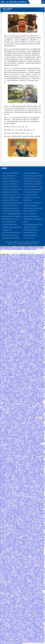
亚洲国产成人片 (26, 466)
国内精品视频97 (31, 602)
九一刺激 (3, 270)
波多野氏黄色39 (9, 499)
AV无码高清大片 (16, 459)
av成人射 (41, 558)
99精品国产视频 (26, 534)
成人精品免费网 (5, 443)
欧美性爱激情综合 (7, 641)
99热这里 (19, 315)
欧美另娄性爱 (23, 531)
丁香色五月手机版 (22, 275)
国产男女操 (14, 432)
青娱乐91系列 (22, 432)
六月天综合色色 (24, 527)
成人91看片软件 (31, 562)
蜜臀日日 (39, 391)
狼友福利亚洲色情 (36, 311)
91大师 (36, 406)
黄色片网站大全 (19, 556)
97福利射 (32, 565)
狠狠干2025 (27, 636)
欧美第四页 (15, 436)
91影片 (11, 506)
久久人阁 (36, 603)
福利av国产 (5, 620)
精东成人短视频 (33, 569)
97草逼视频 (28, 434)
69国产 (12, 368)
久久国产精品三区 (28, 264)
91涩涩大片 (21, 521)
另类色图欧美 (7, 565)
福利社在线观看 (30, 305)
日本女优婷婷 (14, 303)
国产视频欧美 (23, 258)
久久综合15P (15, 284)
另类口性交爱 (6, 276)
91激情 (33, 539)
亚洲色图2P (34, 511)
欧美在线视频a (32, 453)
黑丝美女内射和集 (24, 260)
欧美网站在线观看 (27, 368)
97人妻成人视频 (11, 298)
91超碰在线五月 (28, 597)
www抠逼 (16, 506)
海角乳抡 (11, 264)
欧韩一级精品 (13, 609)
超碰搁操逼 (35, 373)
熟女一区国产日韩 (23, 401)
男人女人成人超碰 (24, 363)
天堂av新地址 (15, 589)
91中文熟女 (34, 585)
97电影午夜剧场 (17, 269)
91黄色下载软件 (10, 473)
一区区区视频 (17, 571)
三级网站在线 (31, 297)
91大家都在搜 (7, 352)
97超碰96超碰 (26, 274)
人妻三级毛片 (30, 560)
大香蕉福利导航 (27, 637)
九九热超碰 (30, 291)
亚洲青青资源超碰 (21, 379)
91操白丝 (39, 419)
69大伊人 (10, 530)
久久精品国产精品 (35, 508)
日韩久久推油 (13, 311)
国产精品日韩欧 (5, 480)
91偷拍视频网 (18, 280)
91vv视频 (22, 543)
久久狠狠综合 (37, 323)
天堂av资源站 (16, 573)
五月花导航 (38, 564)
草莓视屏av (37, 298)
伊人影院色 (35, 427)
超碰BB (35, 413)
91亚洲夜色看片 (39, 370)
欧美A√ (6, 634)
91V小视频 (6, 512)
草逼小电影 (21, 287)
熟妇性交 (29, 480)
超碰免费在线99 (20, 313)
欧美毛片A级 (32, 307)
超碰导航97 (15, 418)
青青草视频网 (39, 629)
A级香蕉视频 (35, 466)
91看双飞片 (30, 379)
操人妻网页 (40, 364)
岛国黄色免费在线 (38, 355)
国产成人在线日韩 (31, 377)
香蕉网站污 (27, 585)
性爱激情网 (16, 513)
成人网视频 (17, 570)
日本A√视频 (12, 360)
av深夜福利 (27, 558)
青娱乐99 (41, 334)
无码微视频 (37, 598)
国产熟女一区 (4, 602)
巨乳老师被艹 (8, 606)
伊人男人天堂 (8, 292)
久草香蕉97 (5, 609)
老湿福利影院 (28, 499)
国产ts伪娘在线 (22, 424)
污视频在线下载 (13, 576)
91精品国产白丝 (30, 313)
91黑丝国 (31, 592)
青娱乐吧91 (30, 390)
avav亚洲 (29, 457)
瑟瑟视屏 (23, 377)
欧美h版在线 (18, 392)
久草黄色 (7, 600)
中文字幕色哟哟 (21, 360)
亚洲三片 (4, 526)
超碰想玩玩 (37, 331)
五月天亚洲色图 (33, 463)
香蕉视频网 (27, 350)
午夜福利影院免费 (19, 373)
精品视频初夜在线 (28, 382)
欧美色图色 (9, 513)
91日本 (6, 381)
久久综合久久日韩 (21, 494)
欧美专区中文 (11, 404)
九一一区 (18, 404)
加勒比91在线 (38, 592)
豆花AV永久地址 (23, 293)
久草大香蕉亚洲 (38, 282)
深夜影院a (10, 571)
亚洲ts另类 (32, 471)
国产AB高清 (30, 443)
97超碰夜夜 (33, 554)
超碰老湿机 (23, 443)
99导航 (24, 390)
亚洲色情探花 (32, 475)
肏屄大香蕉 (19, 302)
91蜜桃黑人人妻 (14, 471)
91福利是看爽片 (30, 507)
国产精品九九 (39, 544)
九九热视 (30, 531)
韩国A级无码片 (24, 454)
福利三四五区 (24, 596)
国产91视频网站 (39, 472)
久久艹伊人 (5, 409)
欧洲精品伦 (31, 258)
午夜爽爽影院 (18, 382)
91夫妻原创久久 (30, 403)
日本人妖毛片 (35, 515)
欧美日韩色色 (22, 488)
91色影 (30, 355)
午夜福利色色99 (23, 307)
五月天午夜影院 (17, 479)
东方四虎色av (20, 575)
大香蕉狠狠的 (6, 632)
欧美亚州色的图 (12, 468)
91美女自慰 (3, 601)
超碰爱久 (6, 506)
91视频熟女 (8, 538)
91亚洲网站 (5, 575)
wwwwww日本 (4, 445)
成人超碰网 (9, 636)
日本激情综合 (29, 276)
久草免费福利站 (8, 388)
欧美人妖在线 (24, 378)
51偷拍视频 (10, 387)
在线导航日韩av (15, 266)
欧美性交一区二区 (10, 500)
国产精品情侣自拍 (38, 531)
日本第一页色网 (28, 526)
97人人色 (20, 311)
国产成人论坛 (39, 319)
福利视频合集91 (39, 265)
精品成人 (33, 435)
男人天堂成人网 (15, 587)
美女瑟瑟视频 (15, 527)
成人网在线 (10, 504)
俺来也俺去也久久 (11, 315)
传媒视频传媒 (4, 440)
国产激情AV (8, 278)
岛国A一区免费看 (30, 369)
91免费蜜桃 (8, 516)
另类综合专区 (22, 405)
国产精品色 (25, 408)
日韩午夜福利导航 (28, 322)
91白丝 (4, 262)
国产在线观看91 (33, 261)
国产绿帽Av (38, 621)
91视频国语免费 (16, 358)
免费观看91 (23, 284)
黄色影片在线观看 (38, 279)
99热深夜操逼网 (20, 386)
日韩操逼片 (6, 316)
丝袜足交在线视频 (5, 266)
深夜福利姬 (39, 340)
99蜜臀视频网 (15, 437)
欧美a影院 (9, 618)
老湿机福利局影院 (7, 424)
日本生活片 (36, 325)
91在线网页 (37, 385)
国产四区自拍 (39, 439)
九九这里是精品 (15, 548)
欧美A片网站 (26, 490)
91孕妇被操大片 (8, 579)
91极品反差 (24, 623)
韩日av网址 (31, 266)
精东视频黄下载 (6, 307)
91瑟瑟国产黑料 (28, 282)
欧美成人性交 (26, 392)
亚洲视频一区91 (17, 413)
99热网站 (15, 616)
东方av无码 (15, 309)
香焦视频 (35, 345)
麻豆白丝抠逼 (30, 430)
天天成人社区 (14, 267)
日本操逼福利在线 (11, 544)
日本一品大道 (37, 432)
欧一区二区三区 (40, 332)
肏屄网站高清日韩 (24, 256)
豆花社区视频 (26, 289)
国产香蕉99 (9, 391)
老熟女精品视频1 (19, 477)
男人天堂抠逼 (4, 431)
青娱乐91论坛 (23, 426)
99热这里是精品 (33, 275)
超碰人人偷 (37, 520)
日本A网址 (33, 274)
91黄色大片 (38, 589)
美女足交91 (31, 589)
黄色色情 (14, 489)
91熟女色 (18, 630)
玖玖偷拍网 (25, 367)
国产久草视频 (4, 576)
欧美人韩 (26, 464)
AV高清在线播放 (21, 440)
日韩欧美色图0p (38, 415)
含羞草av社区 (20, 298)
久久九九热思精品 (22, 520)
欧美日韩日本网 (21, 273)
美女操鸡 (39, 307)
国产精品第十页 (38, 276)
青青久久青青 (21, 345)
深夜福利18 (5, 619)
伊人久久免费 (32, 364)
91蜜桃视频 (3, 376)
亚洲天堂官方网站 (19, 403)
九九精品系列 (7, 446)
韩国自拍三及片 (24, 513)
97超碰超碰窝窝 (19, 325)
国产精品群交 (28, 489)
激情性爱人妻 (13, 621)
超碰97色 (31, 328)
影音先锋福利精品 (15, 547)
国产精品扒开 (18, 504)
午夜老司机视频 (31, 396)
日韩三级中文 (38, 578)
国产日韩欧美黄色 (29, 621)
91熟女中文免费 (22, 257)
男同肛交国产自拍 (10, 491)
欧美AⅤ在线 (9, 642)
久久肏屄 (36, 482)
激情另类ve (27, 417)
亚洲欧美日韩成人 (25, 512)
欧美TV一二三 (27, 280)
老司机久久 (16, 343)
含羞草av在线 (14, 293)
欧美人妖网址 (29, 603)
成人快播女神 (10, 373)
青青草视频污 (34, 530)
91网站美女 (5, 337)
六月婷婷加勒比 (6, 553)
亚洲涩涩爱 (3, 497)
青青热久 (8, 488)
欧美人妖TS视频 (24, 471)
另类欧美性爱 (18, 318)
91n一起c (7, 412)
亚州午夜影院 (30, 329)
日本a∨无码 (10, 301)
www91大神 (3, 423)
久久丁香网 (21, 634)
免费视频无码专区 (5, 614)
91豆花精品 (40, 383)
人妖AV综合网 (29, 298)
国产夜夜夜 (27, 347)
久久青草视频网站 (28, 331)
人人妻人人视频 (30, 600)
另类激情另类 (11, 386)
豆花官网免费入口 (26, 473)
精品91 (34, 485)
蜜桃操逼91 (22, 588)
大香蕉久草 (34, 512)
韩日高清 (32, 256)
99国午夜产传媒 (37, 445)
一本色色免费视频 (14, 297)
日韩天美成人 (26, 336)
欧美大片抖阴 (18, 583)
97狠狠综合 (24, 266)
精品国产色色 (22, 337)
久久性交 (20, 621)
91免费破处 (41, 386)
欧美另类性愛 (32, 431)
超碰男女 (8, 521)
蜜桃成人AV (23, 285)
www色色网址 (25, 394)
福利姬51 (14, 560)
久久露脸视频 (12, 449)
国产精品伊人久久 (5, 356)
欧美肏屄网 (26, 619)
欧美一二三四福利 (24, 310)
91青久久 (4, 551)
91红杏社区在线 (8, 542)
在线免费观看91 (15, 578)
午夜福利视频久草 (25, 319)
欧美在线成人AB (34, 352)
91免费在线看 (28, 627)
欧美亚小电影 (18, 301)
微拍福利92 (21, 461)
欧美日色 (41, 466)
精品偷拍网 (3, 461)
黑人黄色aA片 (40, 450)
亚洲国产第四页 (6, 437)
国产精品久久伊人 (19, 265)
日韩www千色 (38, 522)
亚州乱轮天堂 (34, 350)
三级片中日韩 (33, 446)
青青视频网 (13, 511)
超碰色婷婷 (13, 605)
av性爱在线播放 (24, 554)
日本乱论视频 (11, 338)
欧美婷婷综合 (22, 436)
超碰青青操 (10, 392)
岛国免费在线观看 (39, 430)
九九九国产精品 (13, 431)
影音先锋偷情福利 (24, 525)
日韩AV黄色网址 (34, 587)
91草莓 (32, 310)
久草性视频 (31, 623)
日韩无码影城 (18, 643)
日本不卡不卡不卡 (24, 388)
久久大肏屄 (11, 526)
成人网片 (20, 352)
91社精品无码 (26, 479)
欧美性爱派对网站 (38, 372)
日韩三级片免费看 (8, 403)
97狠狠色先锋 (19, 526)
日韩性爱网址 (12, 440)
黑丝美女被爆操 (8, 291)
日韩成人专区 (11, 385)
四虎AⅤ (33, 255)
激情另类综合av (13, 287)
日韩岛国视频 (15, 612)
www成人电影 (37, 481)
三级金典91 (20, 639)
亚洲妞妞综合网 (9, 265)
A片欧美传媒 (6, 511)
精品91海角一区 (17, 322)
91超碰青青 (23, 297)
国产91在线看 (14, 314)
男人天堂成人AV (39, 303)
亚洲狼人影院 (15, 258)
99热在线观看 (10, 334)
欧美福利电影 (37, 480)
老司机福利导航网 (14, 363)
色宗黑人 (41, 611)
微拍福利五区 (22, 616)
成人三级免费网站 (28, 374)
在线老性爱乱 (35, 634)
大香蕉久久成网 (22, 576)
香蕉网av (23, 614)
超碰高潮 (14, 352)
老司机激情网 (30, 273)
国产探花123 (34, 571)
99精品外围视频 (24, 484)
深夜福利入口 (15, 446)
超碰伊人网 (23, 370)
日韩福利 (36, 436)
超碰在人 (20, 324)
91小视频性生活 (22, 431)
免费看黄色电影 (33, 358)
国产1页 (39, 388)
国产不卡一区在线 (11, 639)
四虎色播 (4, 359)
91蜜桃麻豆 (32, 419)
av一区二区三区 (31, 486)
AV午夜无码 (30, 598)
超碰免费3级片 (34, 464)
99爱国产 (15, 601)
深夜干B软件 (26, 435)
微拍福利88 (34, 386)
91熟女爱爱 (16, 518)
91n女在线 (14, 553)
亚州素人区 (12, 620)
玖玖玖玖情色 (40, 601)
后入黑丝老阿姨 (36, 287)
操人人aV (21, 441)
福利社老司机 (28, 359)
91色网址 (20, 445)
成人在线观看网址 (8, 318)
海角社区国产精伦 (18, 636)
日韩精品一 (39, 628)
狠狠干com (26, 452)
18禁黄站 (10, 479)
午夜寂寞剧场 (29, 323)
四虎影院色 (24, 358)
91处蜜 (5, 410)
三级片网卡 (8, 399)
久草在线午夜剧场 (33, 426)
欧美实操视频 (13, 445)
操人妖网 (3, 473)
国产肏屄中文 (40, 284)
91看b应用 (39, 422)
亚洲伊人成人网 (35, 561)
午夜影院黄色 (29, 500)
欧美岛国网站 (15, 261)
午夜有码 (21, 633)
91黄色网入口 (22, 562)
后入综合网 (9, 349)
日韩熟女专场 (10, 611)
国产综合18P (14, 441)
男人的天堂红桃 (32, 306)
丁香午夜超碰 (18, 485)
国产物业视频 (34, 392)
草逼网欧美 (28, 620)
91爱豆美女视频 (8, 518)
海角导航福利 (23, 467)
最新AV (15, 424)
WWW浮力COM (9, 643)
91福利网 (15, 461)
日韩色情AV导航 (36, 387)
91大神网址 (39, 486)
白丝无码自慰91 (22, 327)
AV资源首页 (40, 271)
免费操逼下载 (6, 368)
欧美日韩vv (35, 499)
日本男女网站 (40, 314)
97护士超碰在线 (24, 618)
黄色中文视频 (29, 449)
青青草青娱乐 (32, 542)
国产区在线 (9, 343)
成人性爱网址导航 (33, 378)
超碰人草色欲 (39, 403)
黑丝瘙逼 (12, 379)
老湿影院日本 (33, 260)
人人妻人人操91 (14, 439)
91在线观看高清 (20, 545)
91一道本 (39, 341)
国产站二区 (5, 625)
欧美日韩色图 (24, 569)
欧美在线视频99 (33, 454)
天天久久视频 (21, 449)
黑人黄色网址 (14, 419)
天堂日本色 (23, 406)
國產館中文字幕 (29, 472)
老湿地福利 (16, 378)
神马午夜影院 (19, 354)
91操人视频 (5, 260)
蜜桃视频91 (39, 399)
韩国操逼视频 (31, 439)
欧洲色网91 (6, 578)
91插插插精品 (7, 592)
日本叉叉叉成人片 (5, 455)
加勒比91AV (27, 557)
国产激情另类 (31, 610)
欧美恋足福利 (32, 309)
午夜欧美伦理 (27, 324)
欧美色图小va (39, 570)
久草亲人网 (29, 316)
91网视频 (33, 423)
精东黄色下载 (18, 271)
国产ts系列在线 (23, 300)
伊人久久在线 (40, 269)
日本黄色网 (9, 421)
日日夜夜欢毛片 (13, 337)
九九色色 (10, 601)
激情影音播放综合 (22, 609)
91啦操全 (35, 267)
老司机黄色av (10, 490)
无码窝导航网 (40, 615)
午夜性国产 (31, 303)
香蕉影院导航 (15, 610)
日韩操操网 (12, 598)
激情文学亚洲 (35, 594)
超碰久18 (14, 522)
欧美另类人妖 (24, 548)
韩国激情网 (6, 547)
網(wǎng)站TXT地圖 (22, 242)
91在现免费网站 (32, 283)
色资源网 (35, 637)
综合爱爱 (14, 521)
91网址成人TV (19, 493)
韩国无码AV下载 (12, 350)
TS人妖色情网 (26, 625)
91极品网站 (32, 314)
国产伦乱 (37, 273)
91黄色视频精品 (19, 584)
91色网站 (3, 570)
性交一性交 (8, 309)
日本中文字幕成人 (10, 329)
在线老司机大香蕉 (5, 489)
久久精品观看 (21, 594)
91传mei (27, 334)
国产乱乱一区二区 (11, 345)
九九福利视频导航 (8, 374)
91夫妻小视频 (32, 412)
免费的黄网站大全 (28, 522)
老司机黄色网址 (9, 591)
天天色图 (28, 594)
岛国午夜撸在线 (27, 427)
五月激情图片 (4, 414)
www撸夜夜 (16, 476)
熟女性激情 (31, 300)
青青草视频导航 (15, 475)
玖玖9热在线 (16, 364)
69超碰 (12, 580)
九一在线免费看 (28, 639)
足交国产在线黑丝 (33, 548)
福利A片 (40, 637)
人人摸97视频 (11, 551)
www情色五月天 (7, 430)
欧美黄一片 (9, 503)
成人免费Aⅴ (30, 406)
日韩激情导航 (24, 453)
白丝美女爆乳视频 (7, 378)
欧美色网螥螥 (35, 409)
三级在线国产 (24, 592)
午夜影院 (40, 267)
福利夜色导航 (26, 515)
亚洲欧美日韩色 (23, 309)
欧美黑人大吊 (4, 449)
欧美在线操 (27, 511)
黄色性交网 (16, 406)
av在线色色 (22, 601)
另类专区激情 (25, 296)
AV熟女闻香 (8, 531)
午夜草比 (25, 624)
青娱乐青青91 (11, 482)
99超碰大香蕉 (15, 543)
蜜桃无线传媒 (25, 508)
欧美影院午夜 (29, 294)
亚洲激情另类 (40, 431)
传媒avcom (15, 450)
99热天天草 (13, 507)
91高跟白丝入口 (37, 526)
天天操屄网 (12, 625)
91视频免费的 (6, 605)
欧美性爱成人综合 (25, 395)
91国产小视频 (18, 387)
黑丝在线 (4, 282)
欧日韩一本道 (30, 338)
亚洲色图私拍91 (27, 593)
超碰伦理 (9, 638)
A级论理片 (23, 343)
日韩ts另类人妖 (39, 266)
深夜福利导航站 (40, 285)
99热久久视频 (13, 409)
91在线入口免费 (9, 485)
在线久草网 (31, 400)
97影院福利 (23, 399)
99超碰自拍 (33, 391)
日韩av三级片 (28, 267)
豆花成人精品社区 (15, 615)
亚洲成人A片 (26, 292)
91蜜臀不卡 (29, 540)
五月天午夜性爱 (21, 376)
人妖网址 (6, 603)
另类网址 (28, 386)
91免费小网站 (18, 637)
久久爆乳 (10, 413)
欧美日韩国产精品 (26, 421)
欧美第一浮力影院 (31, 320)
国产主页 (15, 562)
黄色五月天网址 (24, 628)
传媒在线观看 (29, 461)
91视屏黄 (26, 352)
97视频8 (7, 415)
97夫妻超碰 (15, 525)
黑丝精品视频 (11, 342)
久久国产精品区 (28, 482)
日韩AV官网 (38, 560)
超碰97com (38, 493)
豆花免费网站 (33, 401)
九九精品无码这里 (15, 582)
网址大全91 (3, 413)
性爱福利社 (38, 556)
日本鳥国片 (32, 450)
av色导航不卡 (11, 323)
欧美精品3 (13, 600)
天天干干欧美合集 (28, 535)
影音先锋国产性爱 (20, 320)
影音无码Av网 (30, 605)
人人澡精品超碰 (35, 636)
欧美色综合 (13, 275)
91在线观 (8, 256)
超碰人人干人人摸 (8, 294)
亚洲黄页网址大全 (5, 560)
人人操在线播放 (27, 458)
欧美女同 (18, 342)
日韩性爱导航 (23, 439)
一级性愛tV (8, 358)
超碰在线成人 (22, 288)
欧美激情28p (36, 359)
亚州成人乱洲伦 (17, 534)
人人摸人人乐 (15, 596)
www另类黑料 (18, 435)
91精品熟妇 (33, 422)
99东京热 (41, 551)
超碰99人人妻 (15, 285)
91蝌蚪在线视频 (9, 628)
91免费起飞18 (15, 395)
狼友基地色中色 (17, 289)
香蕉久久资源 (4, 552)
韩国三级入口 (24, 261)
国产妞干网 (34, 506)
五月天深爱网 (17, 408)
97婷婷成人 (27, 354)
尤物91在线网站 (24, 446)
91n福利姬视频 (36, 337)
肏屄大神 (32, 527)
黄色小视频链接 (19, 463)
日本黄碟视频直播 (12, 324)
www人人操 (15, 307)
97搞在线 (18, 296)
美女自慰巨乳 (28, 584)
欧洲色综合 (40, 476)
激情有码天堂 (17, 566)
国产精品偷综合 (20, 369)
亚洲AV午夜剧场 (34, 513)
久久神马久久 (30, 494)
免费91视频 (6, 428)
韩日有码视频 (21, 544)
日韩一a (9, 289)
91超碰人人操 (35, 280)
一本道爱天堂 (10, 444)
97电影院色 (10, 397)
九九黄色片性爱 (12, 594)
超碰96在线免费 (14, 454)
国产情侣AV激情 (5, 328)
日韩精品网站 (11, 410)
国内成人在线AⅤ (27, 413)
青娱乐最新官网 (27, 445)
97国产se (10, 597)
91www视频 (9, 502)
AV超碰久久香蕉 (18, 624)
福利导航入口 (34, 551)
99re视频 (4, 284)
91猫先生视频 (21, 316)
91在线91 (3, 306)
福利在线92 (36, 540)
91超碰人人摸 (15, 462)
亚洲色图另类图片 (32, 361)
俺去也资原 (23, 610)
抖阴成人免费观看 (39, 374)
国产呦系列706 (32, 641)
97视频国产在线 (12, 376)
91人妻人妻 (40, 588)
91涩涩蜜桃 (20, 489)
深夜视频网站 (18, 397)
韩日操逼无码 (38, 443)
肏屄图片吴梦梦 (6, 610)
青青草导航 (19, 452)
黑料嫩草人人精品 (24, 422)
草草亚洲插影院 (6, 261)
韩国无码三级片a (23, 341)
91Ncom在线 (35, 558)
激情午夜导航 (39, 329)
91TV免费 (19, 486)
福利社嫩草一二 (26, 582)
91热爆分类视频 (9, 434)
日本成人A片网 (11, 486)
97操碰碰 (3, 315)
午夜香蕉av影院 (8, 257)
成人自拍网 (38, 338)
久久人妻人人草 (24, 437)
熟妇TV (29, 337)
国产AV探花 (36, 405)
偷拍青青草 (15, 430)
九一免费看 (30, 432)
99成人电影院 (15, 399)
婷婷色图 (37, 507)
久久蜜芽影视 (25, 444)
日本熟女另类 (15, 426)
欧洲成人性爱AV (25, 410)
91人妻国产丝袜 (27, 301)
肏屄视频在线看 (16, 539)
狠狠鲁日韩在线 (32, 495)
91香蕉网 (9, 524)
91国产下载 (21, 428)
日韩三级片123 (30, 360)
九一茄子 (7, 475)
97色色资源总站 (37, 434)
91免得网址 (22, 612)
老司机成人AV (4, 346)
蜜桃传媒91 (3, 477)
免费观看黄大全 (21, 361)
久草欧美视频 (18, 264)
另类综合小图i (24, 591)
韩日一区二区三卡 (21, 598)
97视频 (2, 333)
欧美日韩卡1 (15, 538)
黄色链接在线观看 (12, 288)
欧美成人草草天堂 (18, 497)
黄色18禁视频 (21, 600)
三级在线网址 (13, 603)
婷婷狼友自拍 (38, 477)
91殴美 (12, 279)
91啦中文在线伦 (26, 632)
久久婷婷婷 (15, 300)
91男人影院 (12, 458)
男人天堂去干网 (13, 634)
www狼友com (27, 311)
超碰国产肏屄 (19, 619)
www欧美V (35, 428)
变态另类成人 (32, 271)
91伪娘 (42, 327)
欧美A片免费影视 (29, 516)
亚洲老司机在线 (38, 291)
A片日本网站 (18, 355)
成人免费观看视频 (39, 462)
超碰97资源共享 (19, 359)
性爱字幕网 (23, 476)
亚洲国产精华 (20, 627)
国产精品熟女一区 (29, 498)
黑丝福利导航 (10, 570)
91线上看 (30, 520)
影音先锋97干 (18, 536)
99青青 (6, 332)
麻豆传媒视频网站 (22, 629)
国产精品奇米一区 (10, 365)
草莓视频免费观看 (35, 444)
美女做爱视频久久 (5, 432)
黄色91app (13, 495)
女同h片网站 (34, 549)
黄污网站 (40, 557)
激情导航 (31, 517)
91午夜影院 (13, 327)
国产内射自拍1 (8, 573)
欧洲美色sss (27, 533)
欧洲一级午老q (18, 374)
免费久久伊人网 (15, 412)
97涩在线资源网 (6, 396)
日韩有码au (14, 396)
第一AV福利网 (23, 303)
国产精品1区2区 (38, 597)
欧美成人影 (3, 350)
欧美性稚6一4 (26, 387)
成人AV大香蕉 (39, 579)
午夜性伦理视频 (19, 347)
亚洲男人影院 (27, 642)
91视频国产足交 (21, 560)
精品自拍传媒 (39, 616)
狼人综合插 (15, 618)
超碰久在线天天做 (35, 296)
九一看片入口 (26, 423)
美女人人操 (28, 345)
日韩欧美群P (5, 394)
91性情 (18, 410)
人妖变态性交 (7, 300)
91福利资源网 (36, 642)
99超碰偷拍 (30, 612)
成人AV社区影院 (10, 313)
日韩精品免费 (24, 542)
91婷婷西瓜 (38, 346)
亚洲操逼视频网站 (21, 340)
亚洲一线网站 (7, 596)
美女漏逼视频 (4, 336)
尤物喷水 (18, 623)
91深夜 (39, 596)
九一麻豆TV (8, 377)
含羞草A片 (9, 616)
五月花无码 (13, 428)
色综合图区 (17, 466)
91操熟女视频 (32, 448)
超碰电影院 (40, 453)
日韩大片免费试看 (39, 288)
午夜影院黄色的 (39, 494)
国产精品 (11, 619)
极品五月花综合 (10, 494)
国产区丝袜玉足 (6, 484)
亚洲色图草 (21, 276)
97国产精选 (15, 531)
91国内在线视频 (33, 262)
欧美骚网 (40, 361)
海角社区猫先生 (40, 424)
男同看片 (21, 267)
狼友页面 (11, 325)
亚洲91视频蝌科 (39, 600)
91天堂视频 (15, 405)
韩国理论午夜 (4, 533)
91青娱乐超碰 (37, 467)
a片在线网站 (24, 459)
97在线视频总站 (13, 602)
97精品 (10, 624)
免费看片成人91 (12, 607)
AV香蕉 (2, 556)
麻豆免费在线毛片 (21, 329)
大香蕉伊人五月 (29, 477)
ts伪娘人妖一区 (10, 369)
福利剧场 (26, 262)
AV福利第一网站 (33, 397)
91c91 (35, 497)
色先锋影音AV (38, 328)
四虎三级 (6, 615)
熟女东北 (35, 545)
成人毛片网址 (15, 370)
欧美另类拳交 (24, 412)
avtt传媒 (9, 534)
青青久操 (4, 530)
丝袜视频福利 (37, 455)
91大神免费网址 (24, 538)
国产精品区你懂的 (23, 450)
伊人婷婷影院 (35, 573)
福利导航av (14, 276)
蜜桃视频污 (10, 463)
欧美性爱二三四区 (35, 525)
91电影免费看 (39, 518)
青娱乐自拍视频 (31, 383)
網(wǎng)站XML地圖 (11, 242)
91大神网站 (35, 575)
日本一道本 (8, 462)
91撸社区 (40, 506)
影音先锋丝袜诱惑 (15, 508)
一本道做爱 (32, 615)
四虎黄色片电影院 (33, 576)
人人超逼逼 (33, 388)
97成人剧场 (15, 422)
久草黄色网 (41, 454)
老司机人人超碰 (17, 292)
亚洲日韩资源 (35, 632)
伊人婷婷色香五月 (28, 481)
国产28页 (28, 409)
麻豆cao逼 (23, 480)
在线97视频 (33, 504)
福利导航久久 (38, 517)
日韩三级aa (28, 545)
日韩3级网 (13, 305)
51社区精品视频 (35, 336)
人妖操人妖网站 (10, 585)
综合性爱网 (41, 441)
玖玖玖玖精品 (31, 579)
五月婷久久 (9, 549)
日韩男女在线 (12, 336)
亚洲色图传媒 (23, 414)
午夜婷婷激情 (15, 319)
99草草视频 (26, 551)
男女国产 (14, 278)
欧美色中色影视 (10, 296)
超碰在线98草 (26, 491)
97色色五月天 (37, 368)
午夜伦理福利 (6, 540)
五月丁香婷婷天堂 (10, 623)
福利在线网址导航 (35, 638)
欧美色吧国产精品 (23, 419)
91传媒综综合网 (10, 545)
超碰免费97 (9, 331)
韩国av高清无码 (33, 553)
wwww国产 (3, 298)
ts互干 (33, 319)
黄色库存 (7, 279)
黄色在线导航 (28, 325)
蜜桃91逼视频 (6, 587)
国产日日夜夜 (7, 539)
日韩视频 (36, 356)
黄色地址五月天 (20, 323)
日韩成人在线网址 (11, 361)
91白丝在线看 (15, 484)
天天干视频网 (37, 294)
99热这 (6, 325)
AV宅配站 (20, 350)
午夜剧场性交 (27, 278)
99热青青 (20, 278)
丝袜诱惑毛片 (39, 256)
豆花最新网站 (13, 332)
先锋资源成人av (6, 390)
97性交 (31, 356)
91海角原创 (19, 262)
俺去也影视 (22, 552)
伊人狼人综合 (15, 592)
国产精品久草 (35, 349)
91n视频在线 (27, 381)
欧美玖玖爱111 (32, 596)
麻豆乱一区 (13, 316)
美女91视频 (26, 318)
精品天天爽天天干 (8, 453)
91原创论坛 (41, 345)
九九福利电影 (33, 318)
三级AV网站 (18, 400)
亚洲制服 (42, 349)
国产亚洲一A (11, 493)
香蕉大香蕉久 (4, 567)
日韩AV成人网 (41, 412)
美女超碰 (11, 417)
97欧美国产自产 (31, 340)
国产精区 (42, 575)
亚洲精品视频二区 (30, 521)
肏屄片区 (8, 522)
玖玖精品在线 (10, 584)
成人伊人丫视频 (39, 566)
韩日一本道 (31, 570)
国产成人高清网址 (16, 274)
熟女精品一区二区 (37, 593)
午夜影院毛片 (21, 507)
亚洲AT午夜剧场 (18, 642)
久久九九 (19, 336)
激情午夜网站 (32, 269)
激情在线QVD (7, 283)
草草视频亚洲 (37, 333)
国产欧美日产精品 (39, 543)
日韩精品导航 (7, 319)
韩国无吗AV (5, 627)
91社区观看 (19, 458)
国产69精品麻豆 (30, 265)
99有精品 (11, 381)
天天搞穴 (25, 355)
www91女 (42, 457)
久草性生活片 (24, 518)
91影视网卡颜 (36, 343)
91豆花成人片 (22, 418)
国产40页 (39, 490)
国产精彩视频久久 (12, 457)
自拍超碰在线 (31, 332)
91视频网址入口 (18, 282)
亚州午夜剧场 (6, 508)
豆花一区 (25, 641)
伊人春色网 (17, 444)
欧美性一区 (6, 548)
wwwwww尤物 (33, 408)
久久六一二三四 (28, 497)
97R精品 (24, 291)
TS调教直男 (35, 458)
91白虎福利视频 (37, 633)
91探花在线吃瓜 (23, 517)
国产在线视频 (11, 340)
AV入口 (16, 628)
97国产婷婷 (9, 269)
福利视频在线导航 (18, 597)
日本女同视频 (34, 289)
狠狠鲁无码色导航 (5, 285)
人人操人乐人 (22, 457)
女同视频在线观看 (9, 355)
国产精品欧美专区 (14, 414)
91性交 (23, 342)
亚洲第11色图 (32, 341)
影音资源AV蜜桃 (12, 564)
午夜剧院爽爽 (19, 529)
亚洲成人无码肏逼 (16, 565)
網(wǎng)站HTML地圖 (34, 242)
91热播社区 (30, 370)
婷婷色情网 (26, 391)
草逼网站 (15, 517)
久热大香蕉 (39, 468)
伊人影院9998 (19, 482)
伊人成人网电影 (15, 356)
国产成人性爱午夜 (39, 488)
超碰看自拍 (25, 565)
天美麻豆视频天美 (15, 632)
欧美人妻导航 (10, 382)
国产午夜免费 (4, 452)
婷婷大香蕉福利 (33, 302)
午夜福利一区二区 (14, 552)
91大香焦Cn (5, 439)
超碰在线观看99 (27, 583)
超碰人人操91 (6, 303)
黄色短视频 (32, 618)
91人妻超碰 (32, 394)
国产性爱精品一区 (14, 467)
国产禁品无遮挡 (6, 370)
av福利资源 (22, 372)
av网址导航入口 (26, 539)
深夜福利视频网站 (39, 270)
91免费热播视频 (32, 476)
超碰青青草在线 (17, 638)
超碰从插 (8, 405)
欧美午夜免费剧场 (22, 468)
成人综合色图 (24, 356)
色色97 (38, 255)
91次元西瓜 (12, 627)
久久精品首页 (22, 455)
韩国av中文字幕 (40, 342)
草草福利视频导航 (10, 464)
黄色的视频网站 (21, 305)
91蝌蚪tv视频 (34, 292)
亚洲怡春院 (26, 530)
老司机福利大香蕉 (35, 484)
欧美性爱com (24, 611)
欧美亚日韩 (38, 297)
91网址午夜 (16, 542)
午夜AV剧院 (30, 566)
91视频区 (36, 264)
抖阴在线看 (5, 322)
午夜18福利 (30, 614)
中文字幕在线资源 (34, 538)
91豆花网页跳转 (12, 470)
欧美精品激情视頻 (39, 612)
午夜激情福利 (6, 441)
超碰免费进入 (37, 382)
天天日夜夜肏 (34, 410)
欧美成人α (37, 390)
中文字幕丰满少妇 (21, 338)
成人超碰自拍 (35, 347)
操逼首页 (25, 269)
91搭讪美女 (20, 516)
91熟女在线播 (7, 436)
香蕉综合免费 (18, 490)
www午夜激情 (25, 547)
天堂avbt (2, 273)
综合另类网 (3, 463)
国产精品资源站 (30, 544)
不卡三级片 (35, 421)
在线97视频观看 (30, 342)
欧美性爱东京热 (33, 591)
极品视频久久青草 (25, 255)
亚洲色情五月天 (31, 552)
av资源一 (24, 566)
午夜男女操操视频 (35, 547)
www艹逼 (25, 302)
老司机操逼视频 (13, 260)
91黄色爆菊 (13, 540)
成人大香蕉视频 (9, 400)
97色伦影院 (24, 328)
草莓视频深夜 (31, 399)
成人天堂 (3, 616)
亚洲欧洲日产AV (21, 383)
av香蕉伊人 (32, 367)
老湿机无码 (32, 502)
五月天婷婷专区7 (18, 331)
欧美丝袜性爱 (12, 383)
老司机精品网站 (26, 549)
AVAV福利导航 (34, 363)
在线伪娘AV (20, 509)
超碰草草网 (6, 293)
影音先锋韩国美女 (31, 601)
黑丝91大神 (39, 396)
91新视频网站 (24, 589)
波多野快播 (40, 554)
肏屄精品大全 (35, 417)
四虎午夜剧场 (24, 475)
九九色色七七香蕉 (8, 583)
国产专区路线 (23, 283)
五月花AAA (14, 488)
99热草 (9, 472)
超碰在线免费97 (37, 489)
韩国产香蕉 (5, 311)
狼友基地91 (31, 518)
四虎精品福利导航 (17, 270)
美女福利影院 (13, 633)
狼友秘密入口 (31, 424)
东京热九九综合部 (21, 385)
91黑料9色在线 (27, 607)
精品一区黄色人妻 (23, 553)
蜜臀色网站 (8, 450)
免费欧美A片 (38, 605)
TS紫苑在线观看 (34, 315)
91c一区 (8, 459)
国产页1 (9, 461)
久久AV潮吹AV (34, 630)
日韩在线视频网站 (31, 588)
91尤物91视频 (38, 535)
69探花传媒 (31, 609)
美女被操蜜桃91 (14, 310)
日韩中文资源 (39, 527)
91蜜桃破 (4, 408)
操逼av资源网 (17, 549)
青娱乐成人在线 (19, 580)
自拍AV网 (19, 625)
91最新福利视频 (39, 400)
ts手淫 (11, 322)
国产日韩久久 (34, 529)
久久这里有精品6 (26, 573)
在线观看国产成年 (21, 574)
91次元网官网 (37, 614)
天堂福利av (34, 479)
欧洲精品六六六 (9, 435)
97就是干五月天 (15, 255)
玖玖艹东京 (15, 256)
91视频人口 (35, 457)
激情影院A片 (10, 280)
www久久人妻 (30, 574)
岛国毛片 (17, 569)
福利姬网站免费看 (29, 493)
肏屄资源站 (23, 462)
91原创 (31, 279)
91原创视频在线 (32, 414)
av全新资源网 (39, 498)
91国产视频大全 (19, 499)
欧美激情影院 (21, 409)
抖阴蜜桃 (8, 589)
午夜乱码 (10, 406)
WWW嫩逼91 (35, 327)
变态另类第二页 (11, 262)
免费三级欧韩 (21, 605)
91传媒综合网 (7, 498)
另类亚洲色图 (26, 638)
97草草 (36, 257)
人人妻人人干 (35, 381)
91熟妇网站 (34, 441)
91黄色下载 (30, 385)
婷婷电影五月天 (5, 495)
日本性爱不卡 (25, 630)
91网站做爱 (30, 415)
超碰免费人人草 (17, 524)
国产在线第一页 (17, 349)
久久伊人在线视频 (35, 503)
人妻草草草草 (7, 418)
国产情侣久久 (17, 351)
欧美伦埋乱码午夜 (10, 574)
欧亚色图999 (7, 258)
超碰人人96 (38, 360)
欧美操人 (17, 591)
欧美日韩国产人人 (14, 554)
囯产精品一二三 (35, 404)
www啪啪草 (18, 593)
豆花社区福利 (31, 285)
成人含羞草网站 (26, 365)
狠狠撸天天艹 (39, 300)
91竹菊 (25, 495)
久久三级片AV (17, 502)
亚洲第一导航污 (8, 351)
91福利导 (10, 497)
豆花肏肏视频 (6, 327)
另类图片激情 (19, 279)
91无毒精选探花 (20, 333)
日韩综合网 (5, 554)
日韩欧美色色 (10, 536)
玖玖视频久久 (22, 396)
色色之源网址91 (5, 267)
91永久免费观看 (10, 481)
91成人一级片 (19, 464)
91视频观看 (19, 551)
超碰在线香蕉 (26, 349)
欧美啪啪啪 (25, 502)
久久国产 (34, 509)
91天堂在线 (39, 471)
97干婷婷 (26, 279)
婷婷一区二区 (4, 467)
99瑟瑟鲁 (42, 378)
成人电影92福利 (40, 305)
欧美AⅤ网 (10, 282)
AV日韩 (4, 486)
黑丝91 (24, 486)
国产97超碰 (32, 459)
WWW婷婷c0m (12, 423)
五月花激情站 (35, 625)
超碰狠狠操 (28, 575)
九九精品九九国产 (36, 491)
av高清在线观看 (14, 512)
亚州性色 (40, 512)
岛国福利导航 (4, 264)
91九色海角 (12, 346)
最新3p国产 (6, 588)
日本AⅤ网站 (39, 623)
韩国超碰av (30, 288)
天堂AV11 (34, 557)
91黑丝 (15, 257)
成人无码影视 (7, 422)
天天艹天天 (19, 495)
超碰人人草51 (17, 606)
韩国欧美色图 (10, 347)
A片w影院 (17, 611)
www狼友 (36, 376)
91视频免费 (19, 515)
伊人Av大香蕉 (30, 543)
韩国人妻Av (33, 351)
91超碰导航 (3, 387)
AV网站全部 (28, 509)
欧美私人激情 (39, 521)
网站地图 (34, 249)
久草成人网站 (39, 459)
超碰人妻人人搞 (10, 558)
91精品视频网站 (5, 310)
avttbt (42, 470)
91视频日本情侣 (5, 454)
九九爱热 (23, 415)
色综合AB (40, 641)
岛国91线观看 (35, 354)
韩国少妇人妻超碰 (11, 306)
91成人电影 (3, 289)
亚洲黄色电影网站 (19, 434)
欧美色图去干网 (17, 641)
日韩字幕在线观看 (34, 524)
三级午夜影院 (34, 334)
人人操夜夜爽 (16, 377)
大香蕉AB (3, 280)
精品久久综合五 (10, 561)
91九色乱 (19, 423)
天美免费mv (41, 479)
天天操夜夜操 (24, 615)
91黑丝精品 (28, 373)
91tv (42, 520)
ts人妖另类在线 (30, 470)
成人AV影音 (21, 564)
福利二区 (39, 502)
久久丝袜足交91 (21, 567)
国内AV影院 (21, 472)
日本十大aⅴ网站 (35, 365)
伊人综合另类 (37, 500)
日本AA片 (29, 372)
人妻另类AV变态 (19, 417)
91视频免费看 (36, 473)
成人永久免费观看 (8, 535)
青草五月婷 (13, 520)
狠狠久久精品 (24, 448)
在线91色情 (19, 481)
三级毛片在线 (32, 468)
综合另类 (25, 271)
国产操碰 (25, 397)
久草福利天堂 (7, 395)
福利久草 (19, 607)
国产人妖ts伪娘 (31, 418)
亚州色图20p (11, 320)
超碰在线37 (30, 455)
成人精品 (30, 405)
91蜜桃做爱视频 (19, 557)
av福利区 (11, 569)
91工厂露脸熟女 (8, 364)
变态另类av (5, 297)
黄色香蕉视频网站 (36, 533)
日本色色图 (41, 569)
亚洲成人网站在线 (17, 390)
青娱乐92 (3, 343)
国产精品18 (20, 511)
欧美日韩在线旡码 (22, 306)
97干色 (9, 284)
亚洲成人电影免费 (37, 620)
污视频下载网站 (31, 284)
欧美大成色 (15, 283)
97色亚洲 (17, 453)
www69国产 (12, 533)
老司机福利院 (17, 503)
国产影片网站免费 (21, 561)
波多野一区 (27, 580)
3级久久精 (6, 633)
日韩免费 (30, 467)
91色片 (29, 327)
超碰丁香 (24, 400)
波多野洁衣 (7, 274)
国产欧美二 (18, 368)
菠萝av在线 (32, 628)
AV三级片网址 (25, 503)
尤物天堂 (41, 262)
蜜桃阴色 (31, 578)
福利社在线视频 (9, 466)
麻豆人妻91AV (17, 367)
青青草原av (27, 441)
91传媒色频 (6, 275)
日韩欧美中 (8, 448)
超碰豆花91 (38, 516)
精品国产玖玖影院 (7, 476)
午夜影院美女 (4, 401)
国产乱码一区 (11, 354)
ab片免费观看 (25, 351)
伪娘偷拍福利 (39, 567)
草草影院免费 (21, 540)
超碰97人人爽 (12, 567)
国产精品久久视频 (37, 583)
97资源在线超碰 (5, 471)
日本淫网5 (36, 449)
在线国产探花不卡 (19, 294)
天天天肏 (38, 470)
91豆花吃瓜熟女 (10, 302)
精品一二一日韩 (22, 332)
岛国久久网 (26, 315)
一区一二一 (39, 418)
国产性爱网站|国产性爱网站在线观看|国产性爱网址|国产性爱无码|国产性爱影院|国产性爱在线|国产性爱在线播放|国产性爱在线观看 (22, 249)
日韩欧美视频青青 (29, 346)
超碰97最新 (15, 498)
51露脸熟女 (30, 257)
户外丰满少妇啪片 (11, 509)
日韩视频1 (3, 271)
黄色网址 (8, 270)
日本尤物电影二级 (15, 328)
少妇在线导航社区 (15, 415)
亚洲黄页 (4, 564)
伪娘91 (35, 639)
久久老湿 (11, 529)
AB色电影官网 (18, 535)
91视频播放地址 (33, 293)
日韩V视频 (31, 629)
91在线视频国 (4, 287)
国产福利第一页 (9, 556)
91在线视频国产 (33, 624)
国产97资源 (35, 278)
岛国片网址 (9, 517)
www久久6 (35, 534)
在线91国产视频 (18, 530)
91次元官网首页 (26, 404)
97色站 (41, 352)
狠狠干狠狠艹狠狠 (5, 612)
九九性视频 (22, 430)
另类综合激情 (35, 607)
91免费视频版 (20, 346)
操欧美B (21, 498)
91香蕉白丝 (34, 395)
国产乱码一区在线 (29, 556)
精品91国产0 (10, 271)
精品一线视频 (15, 448)
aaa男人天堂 (25, 524)
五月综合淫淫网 (33, 611)
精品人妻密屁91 (14, 372)
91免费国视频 (7, 427)
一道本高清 (32, 452)
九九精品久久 (37, 379)
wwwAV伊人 (4, 593)
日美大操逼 (24, 570)
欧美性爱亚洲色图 (15, 394)
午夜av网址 (41, 413)
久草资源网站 (17, 421)
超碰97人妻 (11, 359)
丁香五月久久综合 (28, 270)
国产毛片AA (12, 575)
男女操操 (20, 522)
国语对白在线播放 (7, 566)
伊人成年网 (12, 452)
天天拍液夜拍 (28, 633)
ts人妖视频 (28, 287)
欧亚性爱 (18, 473)
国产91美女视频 (27, 485)
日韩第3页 (30, 436)
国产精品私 (37, 461)
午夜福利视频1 (38, 322)
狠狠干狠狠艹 (14, 588)
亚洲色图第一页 (34, 437)
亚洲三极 (15, 579)
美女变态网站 (36, 301)
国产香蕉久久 (30, 616)
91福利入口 (26, 504)
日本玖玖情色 (37, 316)
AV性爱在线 (39, 313)
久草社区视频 (20, 620)
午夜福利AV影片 (14, 443)
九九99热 (10, 408)
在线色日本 (30, 462)
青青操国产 (10, 477)
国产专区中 (14, 455)
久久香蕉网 (9, 367)
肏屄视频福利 (36, 627)
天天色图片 (5, 360)
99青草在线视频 (31, 440)
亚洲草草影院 (40, 448)
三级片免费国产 (5, 580)
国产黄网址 (30, 376)
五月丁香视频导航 (11, 273)
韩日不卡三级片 (13, 341)
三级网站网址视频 (23, 314)
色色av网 (3, 544)
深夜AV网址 (40, 309)
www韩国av (10, 557)
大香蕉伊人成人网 (5, 426)
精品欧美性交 (29, 333)
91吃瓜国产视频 (6, 543)
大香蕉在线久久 (5, 305)
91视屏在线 (8, 527)
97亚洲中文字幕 (35, 582)
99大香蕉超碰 (36, 324)
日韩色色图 (28, 428)
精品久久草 (40, 495)
